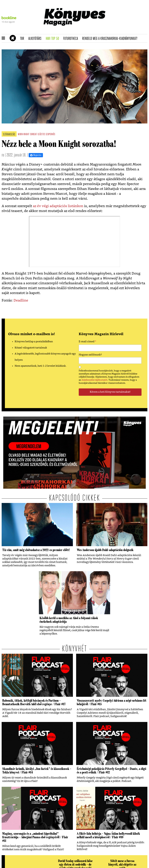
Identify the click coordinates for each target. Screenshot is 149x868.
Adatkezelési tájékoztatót (94, 380)
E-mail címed (87, 342)
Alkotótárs (36, 39)
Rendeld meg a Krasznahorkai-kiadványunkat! (111, 39)
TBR (23, 39)
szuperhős (51, 134)
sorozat (34, 134)
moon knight (24, 134)
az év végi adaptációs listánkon (58, 206)
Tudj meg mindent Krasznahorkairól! (120, 30)
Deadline (21, 300)
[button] (3, 38)
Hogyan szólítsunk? (90, 355)
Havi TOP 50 (53, 39)
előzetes (41, 134)
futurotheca (72, 39)
